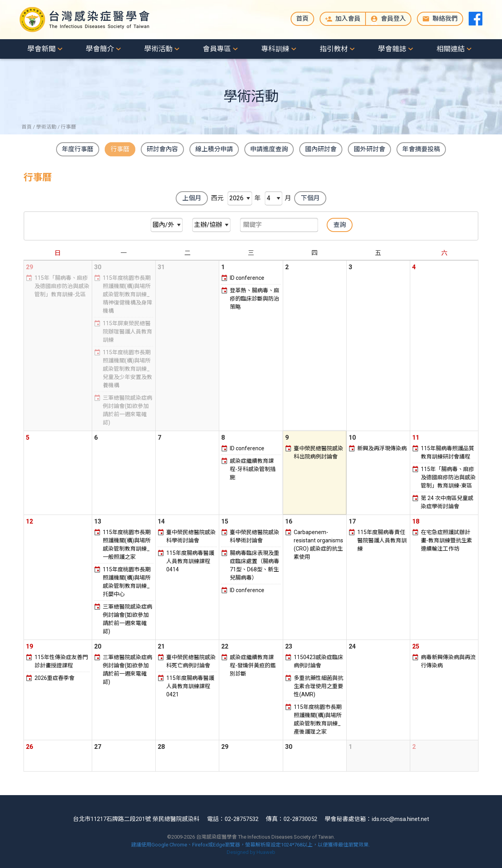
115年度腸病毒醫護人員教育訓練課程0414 (190, 561)
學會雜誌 (392, 49)
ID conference (247, 278)
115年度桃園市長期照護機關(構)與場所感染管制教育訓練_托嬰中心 (127, 582)
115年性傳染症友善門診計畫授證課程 (61, 661)
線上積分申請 (214, 149)
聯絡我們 (445, 19)
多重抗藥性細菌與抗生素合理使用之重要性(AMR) (318, 686)
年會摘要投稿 (421, 149)
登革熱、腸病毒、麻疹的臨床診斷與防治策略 (255, 299)
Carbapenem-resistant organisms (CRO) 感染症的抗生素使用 (318, 545)
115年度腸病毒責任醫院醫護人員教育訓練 (382, 540)
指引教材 (334, 49)
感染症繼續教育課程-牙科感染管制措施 (253, 469)
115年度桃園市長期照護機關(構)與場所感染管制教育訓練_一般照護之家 (127, 545)
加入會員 (348, 19)
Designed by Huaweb (251, 852)
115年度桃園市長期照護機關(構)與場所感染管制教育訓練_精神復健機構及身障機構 (127, 294)
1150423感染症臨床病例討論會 (318, 661)
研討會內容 (162, 149)
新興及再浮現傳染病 (382, 448)
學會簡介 (100, 49)
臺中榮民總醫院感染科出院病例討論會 (318, 452)
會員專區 (217, 49)
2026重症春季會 (55, 678)
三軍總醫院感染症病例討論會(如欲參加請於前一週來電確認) (127, 410)
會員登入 (393, 19)
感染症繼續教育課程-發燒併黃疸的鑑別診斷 (253, 665)
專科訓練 (275, 49)
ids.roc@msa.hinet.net (400, 819)
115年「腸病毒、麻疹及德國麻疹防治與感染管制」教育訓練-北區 (62, 286)
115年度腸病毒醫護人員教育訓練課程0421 (190, 686)
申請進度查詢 (269, 149)
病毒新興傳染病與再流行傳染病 (448, 661)
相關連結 (451, 49)
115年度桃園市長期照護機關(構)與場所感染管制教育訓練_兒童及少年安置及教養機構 (127, 369)
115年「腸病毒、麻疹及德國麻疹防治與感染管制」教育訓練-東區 (448, 477)
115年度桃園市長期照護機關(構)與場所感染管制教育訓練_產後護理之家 (318, 719)
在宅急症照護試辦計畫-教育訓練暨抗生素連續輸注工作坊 (447, 540)
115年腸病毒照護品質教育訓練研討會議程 (447, 452)
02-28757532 (242, 819)
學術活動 (158, 49)
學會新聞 (42, 49)
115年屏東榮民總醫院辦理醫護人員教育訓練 (127, 332)
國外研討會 (369, 149)
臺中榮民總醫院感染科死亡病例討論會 (191, 661)
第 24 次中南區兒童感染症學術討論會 (447, 502)
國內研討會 (321, 149)
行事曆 (120, 149)
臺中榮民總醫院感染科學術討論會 (191, 536)
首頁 (302, 19)
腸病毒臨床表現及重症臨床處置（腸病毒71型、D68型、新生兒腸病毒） (255, 565)
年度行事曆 (78, 149)
